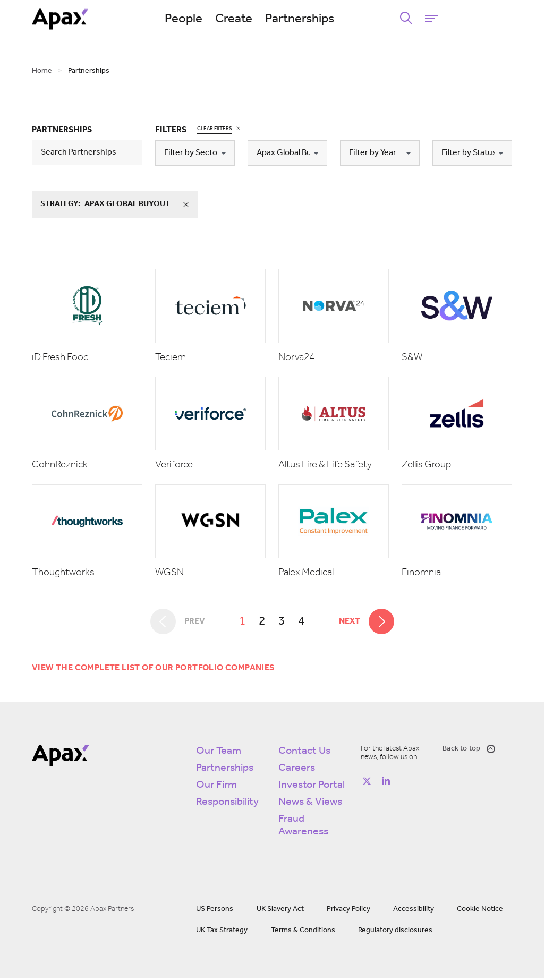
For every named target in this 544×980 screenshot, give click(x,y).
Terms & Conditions (303, 932)
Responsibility (227, 804)
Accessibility (414, 911)
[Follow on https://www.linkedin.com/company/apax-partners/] (386, 782)
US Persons (215, 911)
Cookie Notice (480, 911)
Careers (297, 770)
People (222, 19)
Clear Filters (215, 128)
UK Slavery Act (280, 911)
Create (273, 19)
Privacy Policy (348, 911)
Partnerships (338, 19)
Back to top (469, 751)
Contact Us (304, 753)
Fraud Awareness (303, 827)
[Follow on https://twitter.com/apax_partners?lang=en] (367, 782)
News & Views (310, 804)
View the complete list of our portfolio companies (153, 670)
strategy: (119, 204)
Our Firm (216, 787)
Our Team (219, 753)
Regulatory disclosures (395, 932)
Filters (171, 130)
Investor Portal (312, 787)
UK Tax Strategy (222, 932)
